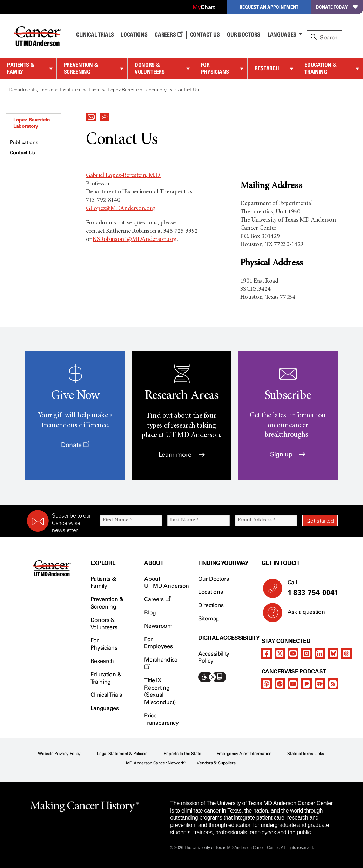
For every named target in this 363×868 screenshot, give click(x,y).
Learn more (182, 455)
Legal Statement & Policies (122, 754)
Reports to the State (183, 754)
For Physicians (215, 68)
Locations (210, 592)
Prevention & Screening (81, 68)
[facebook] (267, 653)
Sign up (288, 454)
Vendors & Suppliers (216, 763)
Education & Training (320, 68)
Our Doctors (243, 34)
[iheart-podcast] (320, 684)
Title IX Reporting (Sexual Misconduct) (160, 691)
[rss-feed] (333, 684)
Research (267, 68)
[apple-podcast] (267, 684)
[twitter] (280, 653)
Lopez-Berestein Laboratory (32, 123)
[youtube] (293, 653)
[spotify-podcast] (280, 684)
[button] (91, 115)
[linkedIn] (320, 653)
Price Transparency (161, 719)
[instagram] (307, 653)
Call (310, 588)
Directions (211, 605)
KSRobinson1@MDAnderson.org (135, 239)
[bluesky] (333, 653)
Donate (75, 445)
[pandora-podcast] (307, 684)
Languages (282, 34)
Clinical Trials (95, 34)
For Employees (158, 643)
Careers (169, 34)
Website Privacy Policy (59, 754)
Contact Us (205, 34)
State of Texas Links (305, 754)
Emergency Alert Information (244, 754)
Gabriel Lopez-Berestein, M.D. (123, 176)
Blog (150, 613)
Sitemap (209, 619)
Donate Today (337, 7)
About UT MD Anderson (167, 583)
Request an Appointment (269, 7)
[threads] (347, 653)
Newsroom (158, 626)
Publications (24, 142)
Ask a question (302, 614)
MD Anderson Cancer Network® (156, 763)
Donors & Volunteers (150, 68)
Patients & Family (21, 68)
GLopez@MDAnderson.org (121, 209)
